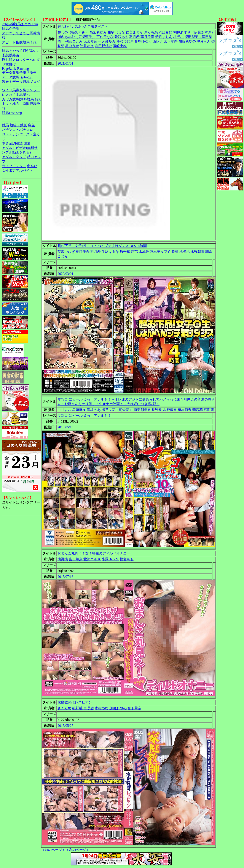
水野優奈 (170, 410)
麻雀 (31, 125)
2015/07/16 (65, 577)
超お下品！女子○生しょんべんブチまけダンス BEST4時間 (102, 246)
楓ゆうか (72, 46)
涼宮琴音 (90, 41)
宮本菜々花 (159, 252)
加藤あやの (187, 41)
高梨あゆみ (98, 32)
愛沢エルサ (92, 559)
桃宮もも (127, 559)
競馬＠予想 (11, 29)
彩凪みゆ (166, 32)
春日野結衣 (103, 46)
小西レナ (156, 41)
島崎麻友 (79, 410)
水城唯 (144, 252)
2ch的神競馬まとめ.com (20, 24)
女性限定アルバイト (18, 170)
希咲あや (121, 37)
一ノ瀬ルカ (107, 41)
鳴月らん (204, 41)
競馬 (5, 125)
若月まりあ (164, 37)
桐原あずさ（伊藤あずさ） (194, 32)
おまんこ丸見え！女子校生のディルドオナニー (94, 553)
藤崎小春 (120, 46)
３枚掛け (9, 64)
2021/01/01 (65, 63)
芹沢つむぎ (125, 41)
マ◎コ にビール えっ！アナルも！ (84, 416)
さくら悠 (151, 32)
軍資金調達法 (12, 143)
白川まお (64, 410)
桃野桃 (179, 37)
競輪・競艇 (18, 125)
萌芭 (134, 252)
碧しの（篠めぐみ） (73, 32)
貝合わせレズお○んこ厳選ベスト (83, 26)
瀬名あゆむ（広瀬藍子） (77, 37)
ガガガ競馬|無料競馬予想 (21, 99)
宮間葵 (209, 410)
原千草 (125, 252)
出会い (32, 166)
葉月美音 (147, 37)
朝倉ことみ (74, 41)
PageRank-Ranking (15, 69)
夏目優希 (83, 252)
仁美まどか (134, 32)
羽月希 (134, 37)
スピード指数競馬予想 (19, 42)
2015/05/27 (65, 726)
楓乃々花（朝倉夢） (117, 410)
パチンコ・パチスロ (18, 130)
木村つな (102, 708)
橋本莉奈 (185, 410)
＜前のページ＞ (53, 850)
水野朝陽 (198, 252)
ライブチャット (14, 166)
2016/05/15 (65, 427)
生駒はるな (116, 32)
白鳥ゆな (141, 41)
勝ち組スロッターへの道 (21, 60)
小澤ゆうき (110, 559)
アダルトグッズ (14, 157)
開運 (27, 143)
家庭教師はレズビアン (75, 702)
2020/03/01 (65, 274)
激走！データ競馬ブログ (21, 82)
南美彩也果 (142, 410)
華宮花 (198, 410)
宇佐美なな (105, 37)
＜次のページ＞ (78, 850)
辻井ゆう (87, 46)
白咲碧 (173, 252)
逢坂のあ (94, 410)
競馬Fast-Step (12, 113)
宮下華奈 (171, 41)
